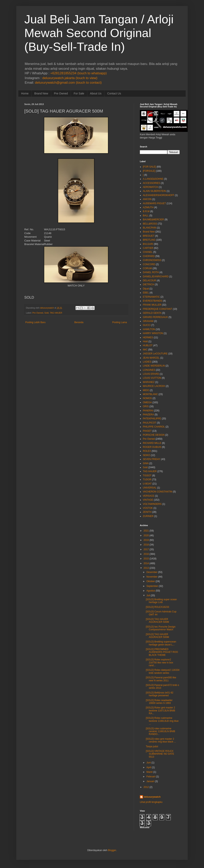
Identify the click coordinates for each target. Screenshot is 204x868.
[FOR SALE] (149, 167)
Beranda (79, 322)
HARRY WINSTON (153, 333)
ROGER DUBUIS (152, 447)
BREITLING (149, 240)
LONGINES (149, 370)
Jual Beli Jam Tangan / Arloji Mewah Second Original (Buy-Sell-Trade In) (99, 33)
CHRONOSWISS (152, 260)
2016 (146, 554)
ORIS (146, 406)
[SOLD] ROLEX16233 (157, 607)
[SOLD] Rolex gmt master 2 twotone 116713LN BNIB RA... (160, 711)
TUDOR (147, 480)
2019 (146, 540)
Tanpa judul (152, 746)
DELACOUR (150, 281)
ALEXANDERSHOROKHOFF (158, 195)
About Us (96, 93)
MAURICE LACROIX (154, 386)
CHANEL (148, 252)
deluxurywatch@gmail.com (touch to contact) (68, 83)
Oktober (151, 581)
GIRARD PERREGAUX (155, 317)
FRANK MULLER (152, 305)
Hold (145, 341)
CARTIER (148, 248)
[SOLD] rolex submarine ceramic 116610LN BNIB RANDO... (160, 731)
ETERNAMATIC (151, 297)
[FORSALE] (149, 171)
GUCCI (147, 325)
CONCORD (149, 264)
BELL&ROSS (150, 224)
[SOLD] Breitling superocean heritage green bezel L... (161, 643)
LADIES (147, 362)
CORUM (147, 268)
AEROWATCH (151, 187)
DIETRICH (149, 284)
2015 (146, 559)
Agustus (151, 591)
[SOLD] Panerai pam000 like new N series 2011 (161, 679)
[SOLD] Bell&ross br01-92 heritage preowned (160, 694)
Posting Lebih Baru (35, 322)
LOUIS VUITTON (152, 378)
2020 (146, 536)
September (152, 586)
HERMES (148, 337)
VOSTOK (148, 508)
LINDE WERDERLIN (154, 366)
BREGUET (149, 236)
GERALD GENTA (152, 313)
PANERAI (148, 411)
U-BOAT (147, 484)
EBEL (146, 293)
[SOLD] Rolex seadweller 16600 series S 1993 (159, 702)
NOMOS (147, 398)
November (152, 577)
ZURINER (148, 516)
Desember (152, 572)
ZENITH (147, 512)
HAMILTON (149, 329)
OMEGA (147, 402)
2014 (146, 563)
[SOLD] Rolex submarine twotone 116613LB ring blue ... (162, 721)
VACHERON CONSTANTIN (158, 492)
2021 (146, 531)
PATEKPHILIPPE (152, 419)
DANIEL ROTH (151, 272)
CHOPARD (149, 256)
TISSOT (147, 476)
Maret (150, 772)
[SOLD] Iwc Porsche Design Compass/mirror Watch (161, 628)
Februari (151, 777)
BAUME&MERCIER (153, 220)
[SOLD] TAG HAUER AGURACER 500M (157, 621)
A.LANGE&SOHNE (153, 179)
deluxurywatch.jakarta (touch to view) (70, 78)
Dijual (146, 289)
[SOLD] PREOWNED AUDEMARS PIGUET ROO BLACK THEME (162, 652)
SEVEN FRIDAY (152, 459)
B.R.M (146, 211)
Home (25, 93)
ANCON (147, 199)
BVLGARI (148, 244)
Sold (46, 313)
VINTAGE (148, 500)
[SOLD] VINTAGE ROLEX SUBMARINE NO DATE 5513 (160, 754)
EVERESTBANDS (153, 301)
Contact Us (114, 93)
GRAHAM (148, 321)
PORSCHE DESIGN (154, 435)
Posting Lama (120, 322)
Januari (150, 781)
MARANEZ (149, 382)
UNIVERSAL (150, 488)
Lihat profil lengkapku (151, 802)
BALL (146, 216)
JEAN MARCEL (151, 358)
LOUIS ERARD (151, 374)
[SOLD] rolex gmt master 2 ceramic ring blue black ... (161, 740)
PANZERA (148, 415)
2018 (146, 545)
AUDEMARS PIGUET (154, 203)
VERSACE (149, 496)
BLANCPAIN (150, 228)
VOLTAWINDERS (152, 504)
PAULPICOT (150, 423)
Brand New (41, 93)
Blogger (112, 850)
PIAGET (147, 431)
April (149, 767)
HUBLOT (148, 345)
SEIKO (147, 455)
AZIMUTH (148, 207)
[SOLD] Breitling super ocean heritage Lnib (161, 601)
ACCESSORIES (152, 183)
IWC (145, 350)
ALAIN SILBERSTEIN (154, 191)
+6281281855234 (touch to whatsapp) (78, 73)
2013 (146, 568)
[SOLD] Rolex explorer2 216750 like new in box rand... (159, 663)
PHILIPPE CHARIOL (154, 427)
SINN (146, 463)
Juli (148, 595)
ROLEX (147, 451)
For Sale (79, 93)
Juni (149, 763)
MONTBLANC (150, 394)
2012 (146, 787)
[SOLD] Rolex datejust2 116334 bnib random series (163, 671)
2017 (146, 549)
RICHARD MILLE (152, 443)
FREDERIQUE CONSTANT (157, 309)
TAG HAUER (56, 313)
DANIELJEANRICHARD (156, 277)
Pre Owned (61, 93)
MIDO (146, 390)
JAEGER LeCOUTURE (155, 354)
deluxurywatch (152, 797)
